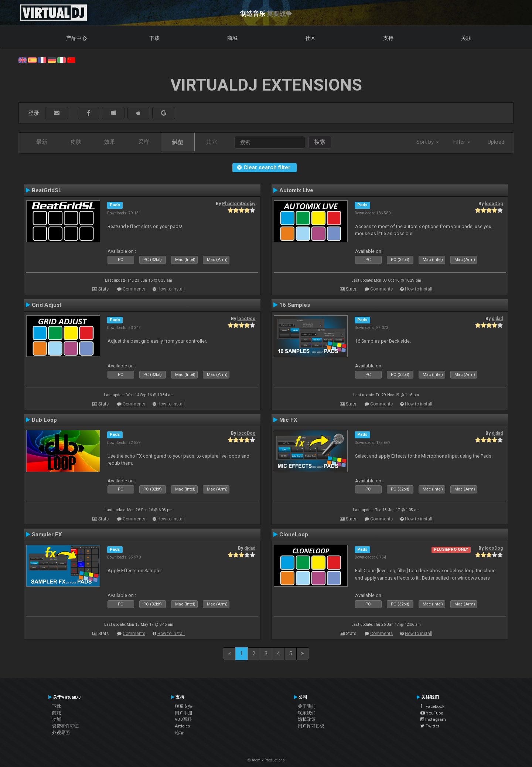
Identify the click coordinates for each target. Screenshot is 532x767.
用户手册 (184, 713)
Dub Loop (44, 420)
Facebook (432, 706)
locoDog (494, 204)
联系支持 (184, 706)
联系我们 (307, 713)
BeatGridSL (47, 190)
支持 (388, 38)
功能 (57, 719)
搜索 (320, 142)
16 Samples (295, 305)
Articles (182, 726)
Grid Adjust (47, 305)
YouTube (432, 713)
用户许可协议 (311, 726)
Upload (496, 142)
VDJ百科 (183, 719)
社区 (310, 38)
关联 (466, 38)
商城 (232, 38)
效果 (110, 142)
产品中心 (76, 38)
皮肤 (76, 142)
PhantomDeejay (239, 204)
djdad (497, 319)
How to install (171, 289)
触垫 (178, 142)
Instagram (433, 719)
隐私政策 (307, 719)
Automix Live (296, 190)
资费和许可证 (65, 726)
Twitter (430, 726)
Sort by (428, 142)
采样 (144, 142)
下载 (154, 38)
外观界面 (61, 733)
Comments (134, 289)
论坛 (179, 733)
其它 (212, 142)
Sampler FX (47, 534)
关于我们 (307, 706)
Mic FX (288, 420)
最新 (42, 142)
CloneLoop (294, 534)
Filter (462, 142)
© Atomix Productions (266, 760)
